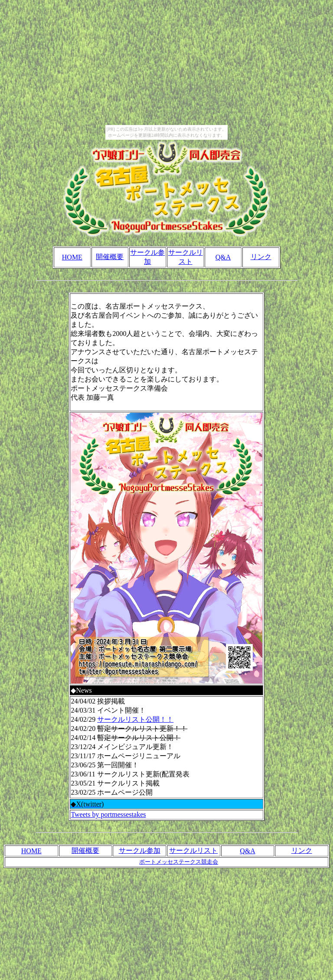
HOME (72, 257)
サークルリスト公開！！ (135, 719)
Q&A (223, 257)
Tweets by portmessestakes (108, 814)
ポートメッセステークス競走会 (179, 862)
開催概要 (110, 257)
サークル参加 (140, 850)
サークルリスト (193, 850)
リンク (261, 257)
